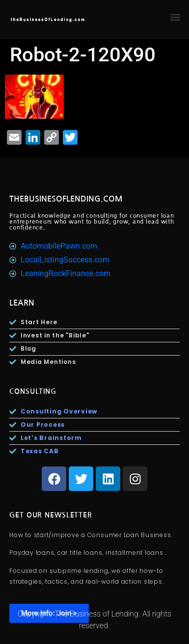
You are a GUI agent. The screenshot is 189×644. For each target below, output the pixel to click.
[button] (175, 17)
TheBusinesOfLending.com (66, 199)
